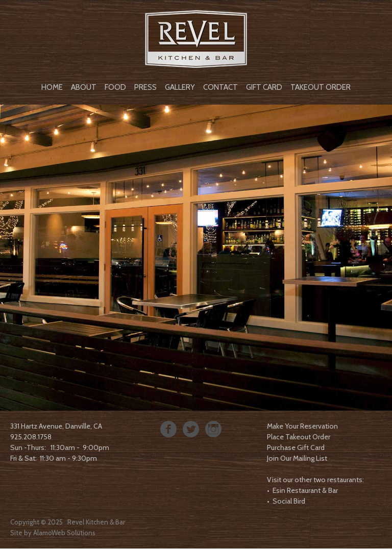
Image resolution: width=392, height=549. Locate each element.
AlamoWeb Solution (63, 533)
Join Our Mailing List (297, 458)
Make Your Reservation (302, 426)
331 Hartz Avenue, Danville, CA (56, 426)
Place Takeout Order (299, 437)
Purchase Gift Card (296, 447)
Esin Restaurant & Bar (305, 490)
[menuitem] (52, 86)
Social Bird (289, 501)
